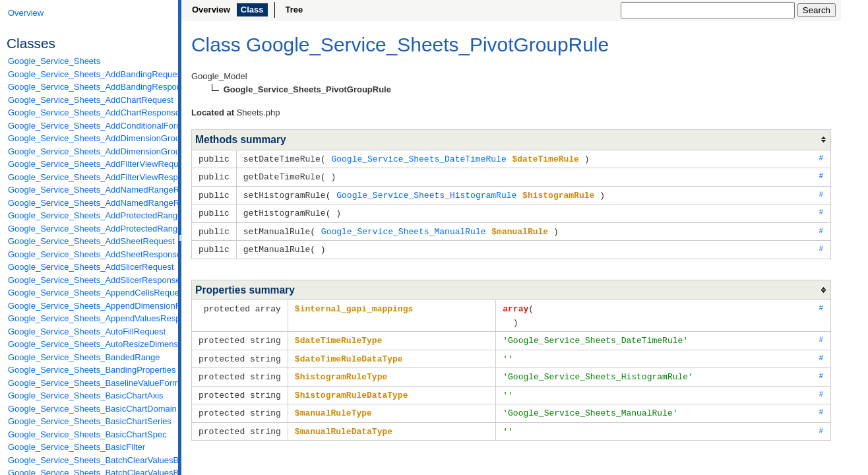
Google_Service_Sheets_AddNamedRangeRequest (90, 190)
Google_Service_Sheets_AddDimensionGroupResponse (90, 151)
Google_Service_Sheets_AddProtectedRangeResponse (90, 229)
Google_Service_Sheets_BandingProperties (90, 370)
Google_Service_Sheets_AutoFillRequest (87, 332)
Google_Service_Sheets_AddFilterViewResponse (90, 177)
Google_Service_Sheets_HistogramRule (426, 193)
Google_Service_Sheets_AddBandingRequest (90, 74)
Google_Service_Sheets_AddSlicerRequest (90, 267)
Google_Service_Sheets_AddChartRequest (90, 100)
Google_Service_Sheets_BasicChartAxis (86, 396)
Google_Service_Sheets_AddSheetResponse (90, 254)
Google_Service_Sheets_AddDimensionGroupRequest (90, 138)
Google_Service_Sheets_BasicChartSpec (87, 434)
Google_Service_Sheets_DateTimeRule (418, 158)
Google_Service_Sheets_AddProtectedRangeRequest (90, 215)
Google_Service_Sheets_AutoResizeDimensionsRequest (90, 344)
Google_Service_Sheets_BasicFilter (77, 447)
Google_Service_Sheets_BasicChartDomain (90, 409)
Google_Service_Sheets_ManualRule (404, 228)
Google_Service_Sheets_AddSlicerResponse (90, 280)
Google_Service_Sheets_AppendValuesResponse (90, 318)
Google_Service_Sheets (54, 61)
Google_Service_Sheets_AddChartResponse (90, 112)
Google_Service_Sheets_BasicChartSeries (90, 421)
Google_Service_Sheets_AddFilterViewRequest (90, 164)
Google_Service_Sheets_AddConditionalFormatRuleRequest (90, 126)
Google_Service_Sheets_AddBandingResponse (90, 87)
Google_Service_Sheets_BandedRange (84, 357)
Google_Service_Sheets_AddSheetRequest (90, 241)
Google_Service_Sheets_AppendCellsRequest (90, 293)
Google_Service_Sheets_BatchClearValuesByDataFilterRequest (90, 460)
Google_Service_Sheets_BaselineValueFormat (90, 383)
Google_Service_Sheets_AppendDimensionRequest (90, 306)
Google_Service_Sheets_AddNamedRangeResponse (90, 203)
